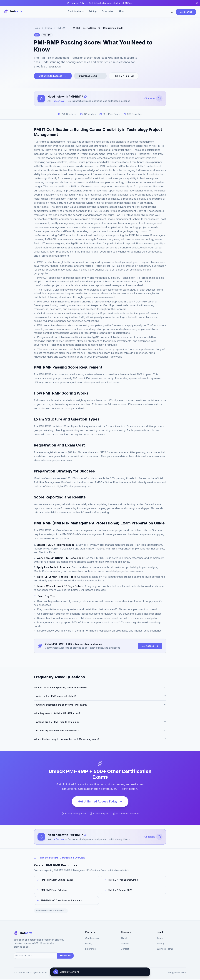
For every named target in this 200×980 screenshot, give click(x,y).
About (122, 11)
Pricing (93, 11)
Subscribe (65, 957)
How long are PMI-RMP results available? (100, 722)
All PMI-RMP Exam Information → (51, 912)
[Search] (172, 12)
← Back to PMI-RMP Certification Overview (59, 859)
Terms (160, 939)
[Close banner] (197, 3)
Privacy (161, 945)
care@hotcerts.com (177, 974)
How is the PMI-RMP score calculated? (100, 697)
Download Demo (90, 76)
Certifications (76, 11)
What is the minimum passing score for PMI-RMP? (100, 688)
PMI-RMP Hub (124, 76)
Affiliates (125, 945)
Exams (48, 28)
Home (37, 28)
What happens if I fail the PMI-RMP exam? (100, 714)
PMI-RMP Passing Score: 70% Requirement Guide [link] (97, 28)
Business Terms (165, 950)
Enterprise (107, 11)
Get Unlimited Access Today (100, 802)
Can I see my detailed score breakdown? (100, 731)
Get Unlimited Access (53, 76)
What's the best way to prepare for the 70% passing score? (100, 740)
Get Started (186, 12)
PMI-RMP (62, 28)
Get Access (150, 646)
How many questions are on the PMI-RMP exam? (100, 705)
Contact (125, 950)
